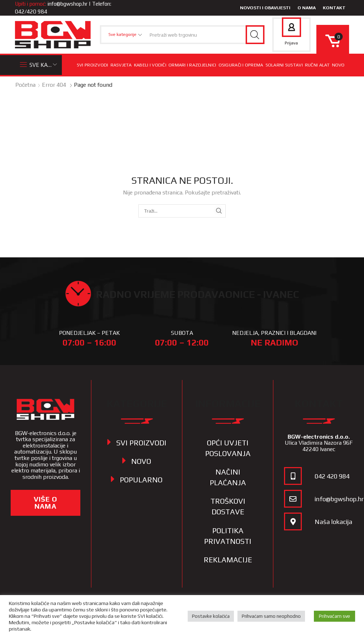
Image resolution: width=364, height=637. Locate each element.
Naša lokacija (333, 522)
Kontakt (334, 8)
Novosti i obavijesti (265, 8)
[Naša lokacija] (293, 521)
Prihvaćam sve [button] (334, 616)
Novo (338, 65)
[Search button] (255, 35)
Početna (25, 85)
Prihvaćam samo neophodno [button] (271, 616)
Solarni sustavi (284, 65)
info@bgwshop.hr (68, 4)
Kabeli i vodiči (150, 65)
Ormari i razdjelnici (192, 65)
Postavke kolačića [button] (211, 616)
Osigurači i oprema (241, 65)
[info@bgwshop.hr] (293, 499)
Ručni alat (317, 65)
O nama (307, 8)
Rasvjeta (121, 65)
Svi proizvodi (93, 65)
